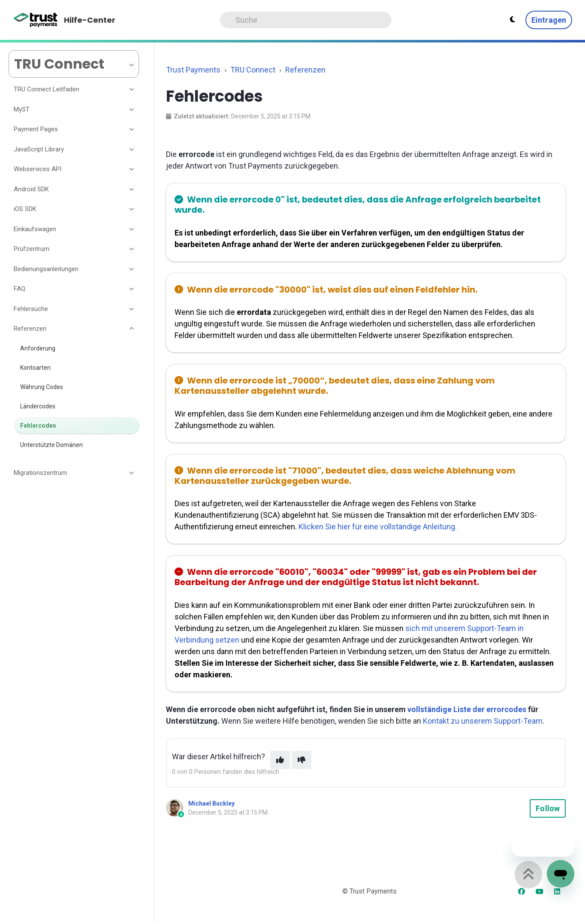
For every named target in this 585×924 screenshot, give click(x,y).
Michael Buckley (211, 803)
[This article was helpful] (280, 760)
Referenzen (305, 70)
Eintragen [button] (549, 20)
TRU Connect (253, 70)
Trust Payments (193, 70)
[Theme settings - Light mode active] (513, 20)
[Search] (306, 20)
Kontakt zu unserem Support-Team (483, 721)
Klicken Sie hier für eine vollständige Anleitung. (378, 527)
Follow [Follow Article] (548, 808)
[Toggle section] (132, 90)
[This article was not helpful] (302, 760)
